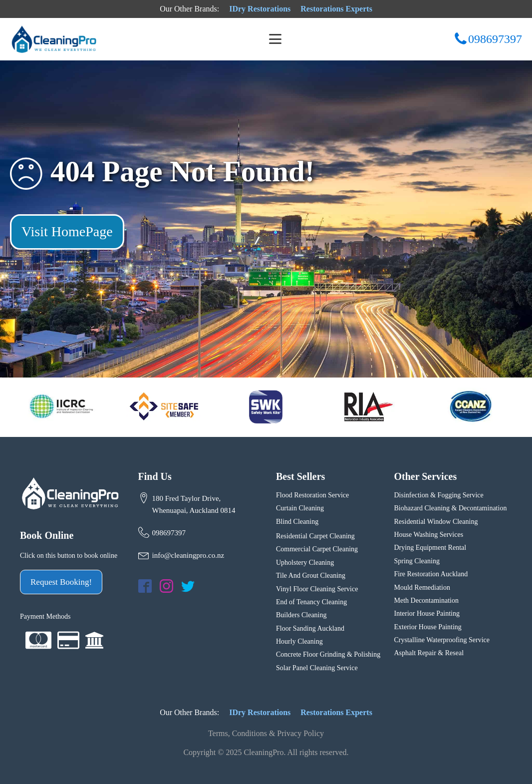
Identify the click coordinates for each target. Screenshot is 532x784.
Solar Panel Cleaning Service (317, 668)
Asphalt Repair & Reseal (429, 653)
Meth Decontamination (426, 600)
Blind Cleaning (297, 522)
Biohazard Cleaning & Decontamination (451, 508)
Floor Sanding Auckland (310, 628)
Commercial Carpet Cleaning (317, 549)
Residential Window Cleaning (436, 522)
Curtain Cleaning (300, 508)
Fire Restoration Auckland (431, 574)
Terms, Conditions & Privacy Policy (266, 733)
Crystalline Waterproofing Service (442, 640)
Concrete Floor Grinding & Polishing (328, 654)
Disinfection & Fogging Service (439, 495)
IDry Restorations (260, 9)
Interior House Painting (427, 613)
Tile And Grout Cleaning (311, 576)
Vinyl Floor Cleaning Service (317, 589)
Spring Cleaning (417, 561)
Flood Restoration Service (312, 495)
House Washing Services (429, 535)
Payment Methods (45, 616)
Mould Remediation (423, 588)
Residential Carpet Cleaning (315, 536)
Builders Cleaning (301, 615)
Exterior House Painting (428, 627)
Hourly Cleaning (299, 641)
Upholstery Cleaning (305, 563)
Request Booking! (61, 582)
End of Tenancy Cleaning (311, 602)
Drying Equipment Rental (430, 548)
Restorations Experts (336, 9)
